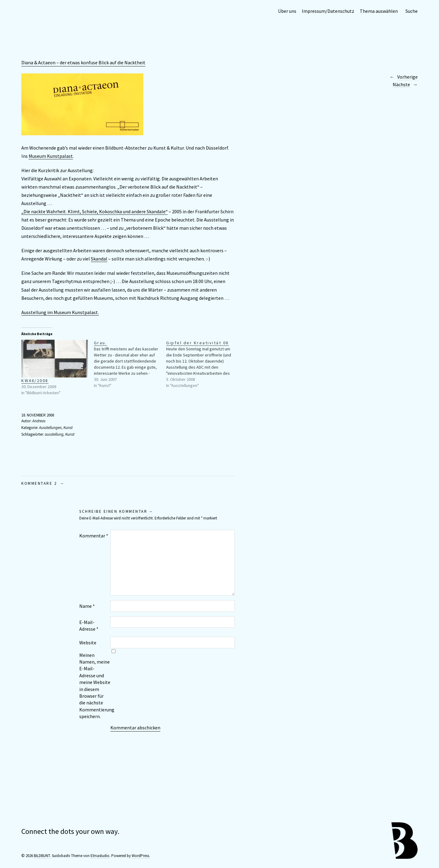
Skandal (99, 259)
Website (88, 643)
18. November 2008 (38, 415)
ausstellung (54, 434)
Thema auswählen (379, 11)
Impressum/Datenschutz (328, 11)
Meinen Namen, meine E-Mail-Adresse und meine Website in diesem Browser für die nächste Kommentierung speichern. (95, 686)
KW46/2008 (35, 381)
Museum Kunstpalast (51, 156)
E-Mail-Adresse (89, 625)
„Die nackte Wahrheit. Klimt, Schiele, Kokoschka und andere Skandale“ (95, 211)
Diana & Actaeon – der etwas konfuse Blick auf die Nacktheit (83, 62)
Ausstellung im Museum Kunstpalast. (60, 312)
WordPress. (141, 856)
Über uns (287, 11)
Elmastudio (100, 856)
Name (87, 606)
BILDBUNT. (42, 856)
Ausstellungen (50, 428)
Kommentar (94, 536)
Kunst (68, 428)
